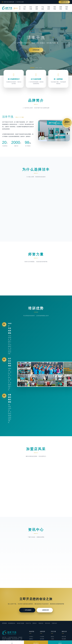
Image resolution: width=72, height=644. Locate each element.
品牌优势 (37, 8)
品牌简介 (31, 639)
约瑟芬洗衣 (54, 623)
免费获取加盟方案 (64, 2)
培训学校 (55, 8)
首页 (20, 8)
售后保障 (64, 639)
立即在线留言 (27, 610)
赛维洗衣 (35, 623)
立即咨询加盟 (36, 50)
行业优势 (42, 637)
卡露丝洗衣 (41, 623)
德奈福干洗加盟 (20, 623)
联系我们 (67, 8)
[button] (32, 68)
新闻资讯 (61, 8)
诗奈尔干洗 (28, 623)
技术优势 (42, 639)
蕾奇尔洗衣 (48, 623)
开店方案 (31, 8)
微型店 (52, 637)
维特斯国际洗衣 (12, 623)
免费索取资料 (45, 610)
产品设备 (43, 8)
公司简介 (25, 8)
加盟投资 (49, 8)
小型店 (52, 639)
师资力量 (64, 637)
